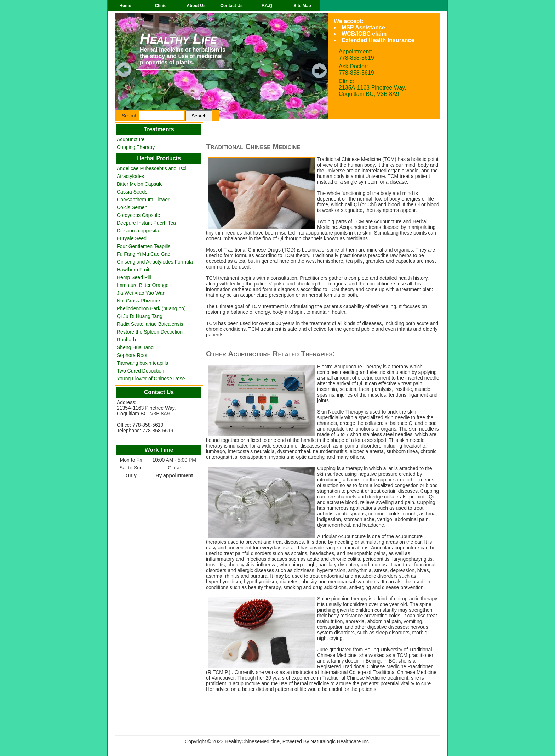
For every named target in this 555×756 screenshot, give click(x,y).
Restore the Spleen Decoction (150, 332)
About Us (196, 6)
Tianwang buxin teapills (142, 363)
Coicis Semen (132, 207)
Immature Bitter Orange (143, 285)
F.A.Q (267, 6)
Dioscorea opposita (138, 231)
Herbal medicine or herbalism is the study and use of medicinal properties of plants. (184, 48)
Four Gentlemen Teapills (144, 246)
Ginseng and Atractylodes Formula (155, 262)
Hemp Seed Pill (134, 277)
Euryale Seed (132, 238)
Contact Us (231, 6)
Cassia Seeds (132, 192)
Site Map (302, 6)
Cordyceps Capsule (138, 215)
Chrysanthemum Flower (143, 200)
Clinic (161, 6)
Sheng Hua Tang (135, 347)
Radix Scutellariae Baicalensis (150, 324)
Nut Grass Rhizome (138, 301)
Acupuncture (131, 139)
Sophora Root (132, 355)
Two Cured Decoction (141, 371)
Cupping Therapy (136, 147)
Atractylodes (130, 176)
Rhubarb (126, 340)
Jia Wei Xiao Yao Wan (141, 293)
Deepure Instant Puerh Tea (146, 223)
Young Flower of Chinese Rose (151, 379)
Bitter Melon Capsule (140, 184)
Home (125, 6)
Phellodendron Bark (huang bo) (151, 308)
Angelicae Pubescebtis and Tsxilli (153, 168)
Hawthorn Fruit (133, 270)
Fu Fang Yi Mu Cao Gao (144, 254)
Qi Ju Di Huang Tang (140, 316)
